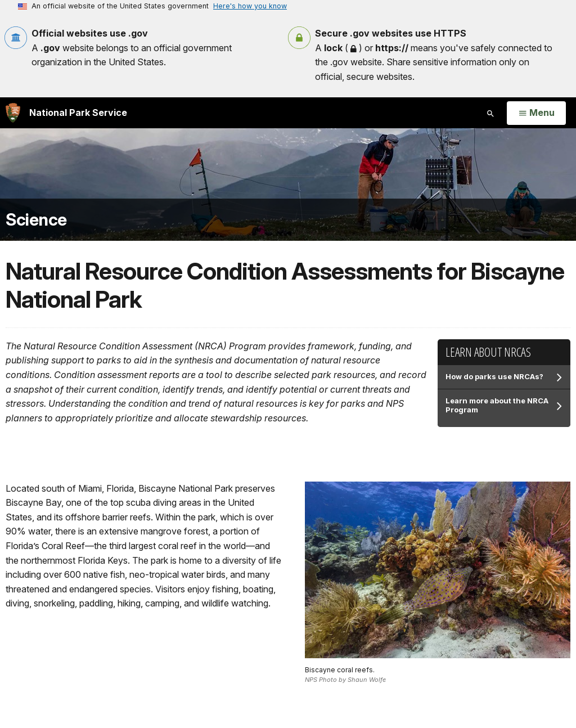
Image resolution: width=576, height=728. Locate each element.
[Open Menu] (536, 113)
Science (36, 220)
